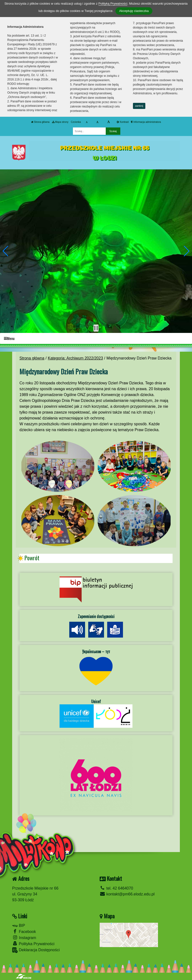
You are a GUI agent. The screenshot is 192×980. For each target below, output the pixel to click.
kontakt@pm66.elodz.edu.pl (127, 894)
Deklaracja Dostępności (36, 950)
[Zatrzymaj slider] (96, 328)
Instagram (24, 937)
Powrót (32, 558)
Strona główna (40, 122)
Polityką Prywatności (113, 4)
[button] (6, 251)
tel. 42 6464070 (116, 888)
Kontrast (123, 122)
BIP (19, 926)
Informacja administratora (146, 122)
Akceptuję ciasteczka (134, 11)
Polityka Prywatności (33, 944)
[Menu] (96, 338)
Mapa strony (60, 122)
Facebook (24, 931)
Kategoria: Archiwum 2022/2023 (75, 358)
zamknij (139, 106)
